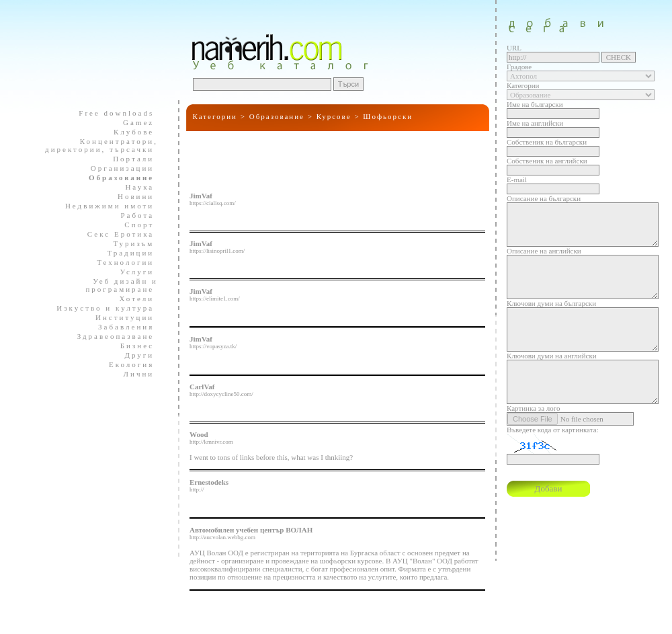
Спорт (133, 225)
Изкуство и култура (99, 308)
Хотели (131, 299)
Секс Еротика (115, 234)
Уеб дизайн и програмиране (118, 285)
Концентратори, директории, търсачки (101, 145)
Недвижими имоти (104, 206)
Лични (133, 374)
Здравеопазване (110, 336)
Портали (128, 159)
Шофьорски (388, 116)
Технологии (120, 262)
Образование (277, 116)
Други (133, 355)
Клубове (128, 132)
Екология (126, 364)
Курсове (334, 116)
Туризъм (128, 243)
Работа (131, 215)
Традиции (125, 253)
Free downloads (111, 113)
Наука (134, 187)
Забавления (120, 327)
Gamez (133, 122)
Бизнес (131, 346)
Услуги (132, 272)
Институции (119, 317)
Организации (117, 168)
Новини (130, 196)
